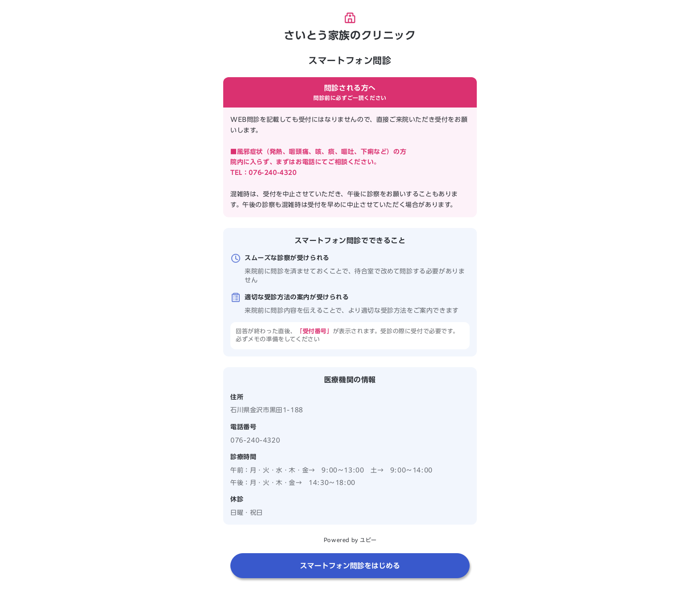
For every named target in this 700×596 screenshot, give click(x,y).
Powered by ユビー (350, 540)
